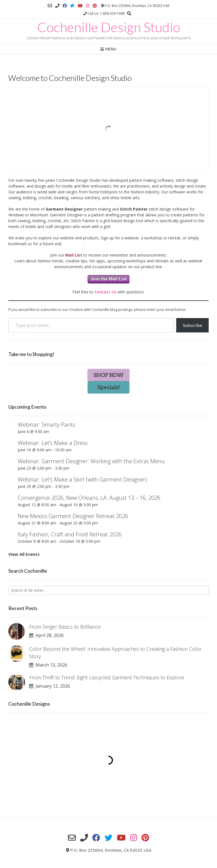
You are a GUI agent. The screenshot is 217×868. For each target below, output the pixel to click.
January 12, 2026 (50, 686)
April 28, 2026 (46, 635)
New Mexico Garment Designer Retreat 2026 (73, 516)
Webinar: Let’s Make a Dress (53, 443)
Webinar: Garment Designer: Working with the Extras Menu (91, 461)
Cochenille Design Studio (109, 27)
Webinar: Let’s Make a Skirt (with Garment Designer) (82, 479)
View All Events (24, 554)
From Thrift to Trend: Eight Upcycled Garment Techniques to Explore (107, 677)
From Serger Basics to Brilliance (65, 627)
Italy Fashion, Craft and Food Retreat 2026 (70, 534)
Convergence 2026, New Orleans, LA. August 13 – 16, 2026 (89, 498)
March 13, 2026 (48, 665)
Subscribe (192, 325)
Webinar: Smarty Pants (46, 425)
